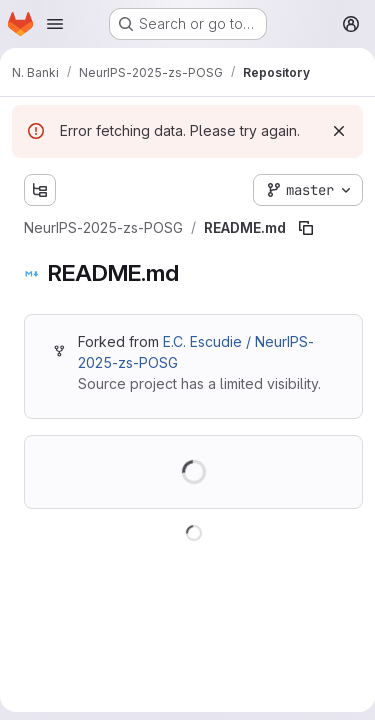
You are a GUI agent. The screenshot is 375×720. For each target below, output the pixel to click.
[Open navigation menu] (55, 24)
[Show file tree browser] (40, 190)
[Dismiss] (339, 131)
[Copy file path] (306, 228)
